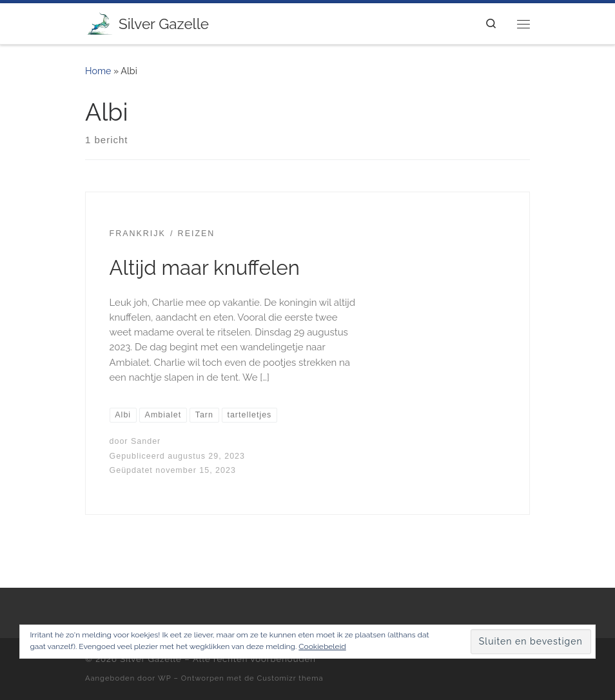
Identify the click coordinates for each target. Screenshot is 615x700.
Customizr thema (290, 678)
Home (98, 71)
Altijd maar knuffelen (205, 268)
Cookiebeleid (322, 646)
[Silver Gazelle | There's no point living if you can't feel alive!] (100, 22)
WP (165, 678)
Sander (146, 441)
